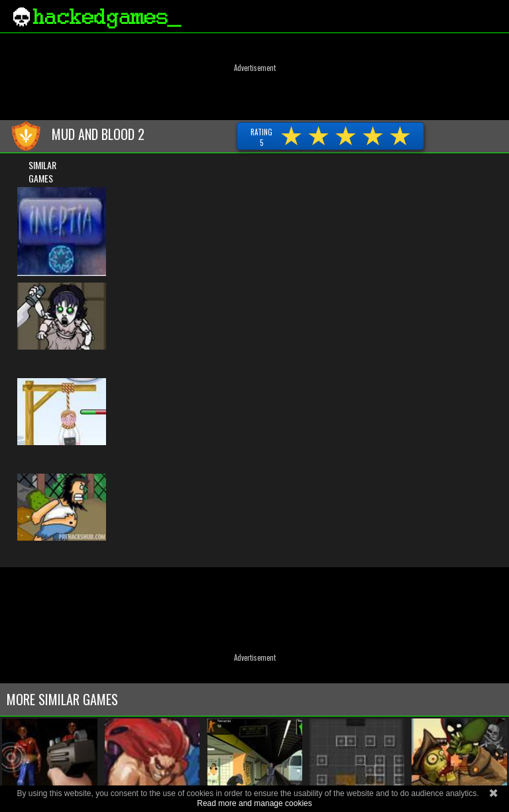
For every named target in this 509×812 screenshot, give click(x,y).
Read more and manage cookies (254, 803)
